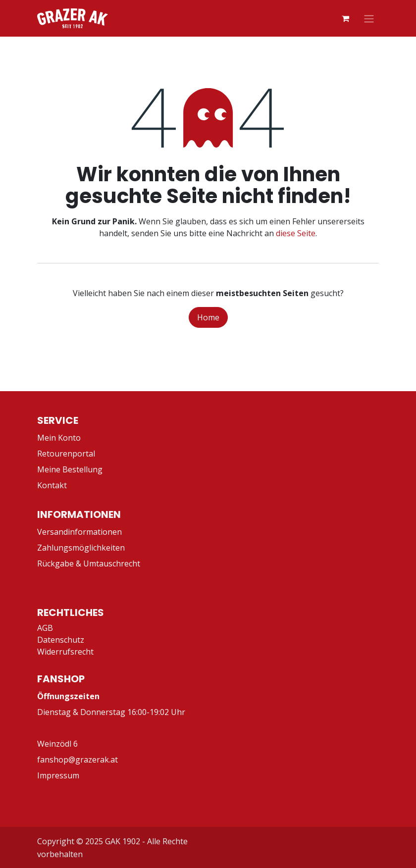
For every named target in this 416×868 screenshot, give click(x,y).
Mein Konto (59, 438)
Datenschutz (61, 640)
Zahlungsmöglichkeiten (81, 548)
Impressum (58, 775)
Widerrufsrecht (65, 652)
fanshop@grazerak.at (78, 760)
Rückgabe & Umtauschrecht (89, 563)
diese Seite (296, 233)
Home (208, 317)
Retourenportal (66, 454)
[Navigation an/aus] (369, 18)
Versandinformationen (79, 532)
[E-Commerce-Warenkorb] (345, 18)
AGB (45, 628)
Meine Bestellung (70, 469)
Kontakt (52, 485)
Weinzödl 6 (57, 744)
